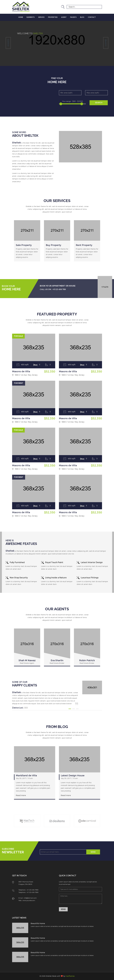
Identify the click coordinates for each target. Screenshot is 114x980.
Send (93, 852)
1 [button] (70, 709)
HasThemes (70, 976)
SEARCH (99, 103)
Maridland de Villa (26, 776)
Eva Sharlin (57, 660)
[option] (27, 245)
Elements (31, 17)
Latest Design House (73, 776)
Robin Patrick (87, 660)
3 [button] (77, 709)
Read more (21, 795)
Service (41, 17)
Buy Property (54, 245)
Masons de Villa (21, 371)
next (106, 43)
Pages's (73, 17)
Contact (92, 17)
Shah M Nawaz (27, 660)
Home (21, 17)
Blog (82, 17)
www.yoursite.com (29, 900)
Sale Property (24, 245)
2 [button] (74, 709)
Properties (53, 17)
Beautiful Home (38, 924)
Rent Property (84, 245)
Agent (64, 17)
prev (8, 43)
